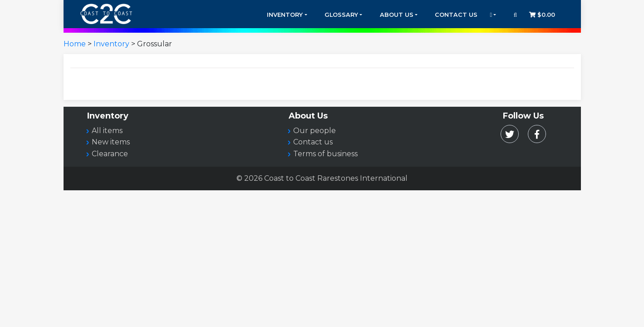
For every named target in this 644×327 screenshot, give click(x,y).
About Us (397, 15)
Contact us (313, 142)
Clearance (110, 154)
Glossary (341, 15)
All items (107, 131)
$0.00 (542, 15)
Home (75, 44)
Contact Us (456, 15)
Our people (315, 131)
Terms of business (325, 154)
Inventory (285, 15)
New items (111, 142)
